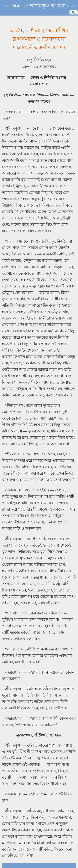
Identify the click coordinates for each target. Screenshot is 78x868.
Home (18, 5)
